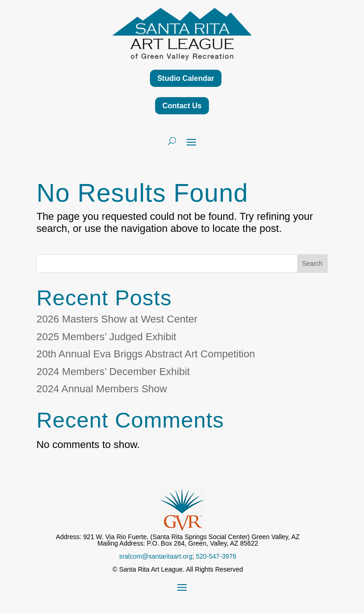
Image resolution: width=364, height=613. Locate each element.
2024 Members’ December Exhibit (113, 372)
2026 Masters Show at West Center (117, 319)
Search (312, 264)
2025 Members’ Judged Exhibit (106, 337)
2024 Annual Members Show (101, 389)
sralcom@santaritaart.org (156, 556)
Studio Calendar (186, 78)
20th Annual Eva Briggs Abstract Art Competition (146, 354)
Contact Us (182, 106)
